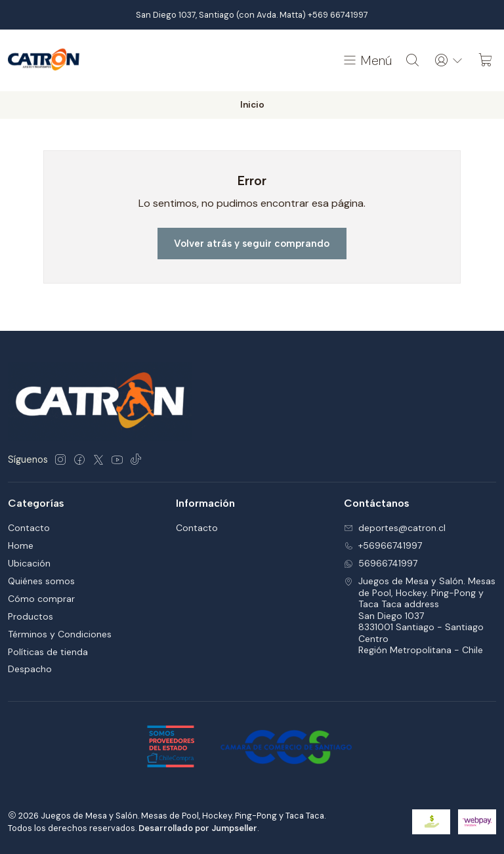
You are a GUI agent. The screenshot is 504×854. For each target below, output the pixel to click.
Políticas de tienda (48, 652)
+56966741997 (383, 545)
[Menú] (367, 60)
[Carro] (486, 60)
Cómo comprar (41, 599)
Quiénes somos (41, 581)
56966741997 (381, 563)
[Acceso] (449, 60)
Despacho (30, 669)
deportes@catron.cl (395, 528)
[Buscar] (413, 60)
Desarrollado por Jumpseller (198, 828)
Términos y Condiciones (60, 634)
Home (21, 545)
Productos (31, 616)
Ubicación (29, 563)
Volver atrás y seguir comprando (252, 244)
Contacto (29, 528)
